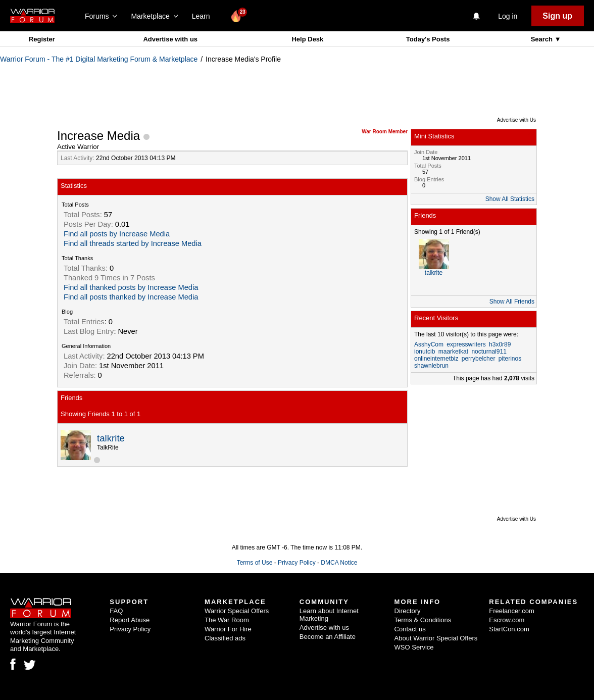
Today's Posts (428, 39)
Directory (408, 611)
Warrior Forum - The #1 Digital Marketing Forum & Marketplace (99, 59)
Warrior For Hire (228, 629)
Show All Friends (512, 302)
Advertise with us (170, 39)
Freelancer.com (512, 611)
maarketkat (453, 352)
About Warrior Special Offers (436, 638)
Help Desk (307, 39)
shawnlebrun (431, 366)
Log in (508, 16)
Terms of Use (255, 563)
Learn (204, 16)
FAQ (116, 611)
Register (42, 39)
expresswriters (466, 344)
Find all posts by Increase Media (117, 234)
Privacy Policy (297, 563)
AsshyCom (429, 344)
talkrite (111, 438)
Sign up (557, 16)
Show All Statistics (510, 199)
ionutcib (425, 352)
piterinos (510, 359)
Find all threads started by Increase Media (133, 243)
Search (543, 39)
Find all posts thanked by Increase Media (131, 297)
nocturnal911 (489, 352)
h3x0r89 (500, 344)
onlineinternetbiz (436, 359)
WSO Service (414, 647)
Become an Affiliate (328, 637)
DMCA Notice (339, 563)
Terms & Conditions (423, 620)
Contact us (410, 629)
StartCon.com (509, 629)
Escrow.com (507, 620)
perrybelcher (479, 359)
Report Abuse (130, 620)
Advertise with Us (516, 120)
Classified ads (225, 638)
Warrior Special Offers (237, 611)
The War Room (227, 620)
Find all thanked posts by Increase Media (131, 287)
